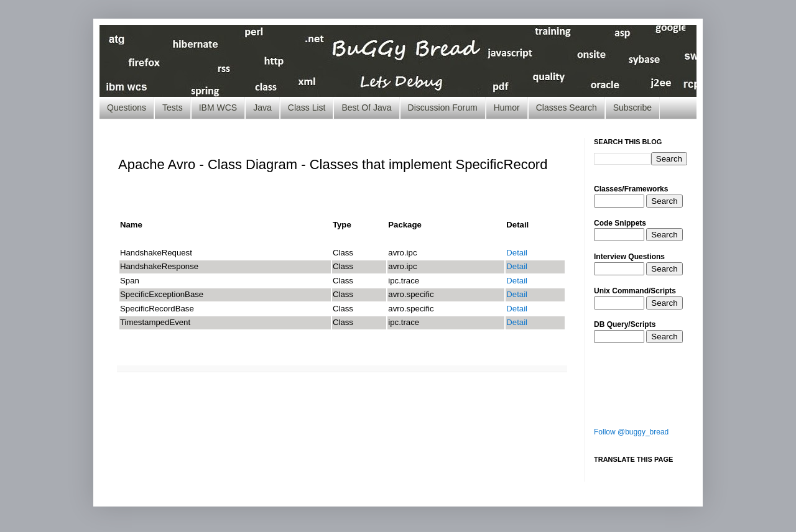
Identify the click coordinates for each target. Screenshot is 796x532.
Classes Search (567, 108)
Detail (517, 253)
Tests (173, 108)
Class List (307, 108)
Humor (507, 108)
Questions (127, 108)
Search (664, 201)
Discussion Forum (443, 108)
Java (262, 108)
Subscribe (632, 108)
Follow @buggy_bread (631, 432)
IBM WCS (218, 108)
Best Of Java (366, 108)
